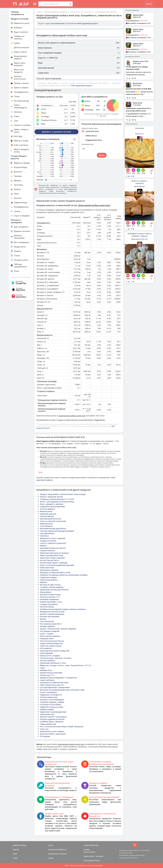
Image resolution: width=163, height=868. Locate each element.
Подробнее (99, 420)
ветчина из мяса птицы (50, 585)
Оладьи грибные (47, 626)
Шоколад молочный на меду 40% (55, 651)
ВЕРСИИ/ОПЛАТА (89, 852)
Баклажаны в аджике (49, 570)
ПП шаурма (45, 736)
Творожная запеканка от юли (53, 663)
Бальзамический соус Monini (53, 548)
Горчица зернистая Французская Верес (57, 531)
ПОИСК (51, 845)
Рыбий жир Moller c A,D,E (51, 602)
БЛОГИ (15, 854)
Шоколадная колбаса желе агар (106, 12)
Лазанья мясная (47, 516)
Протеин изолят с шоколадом (53, 717)
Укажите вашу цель (90, 128)
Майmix (43, 546)
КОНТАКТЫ (100, 856)
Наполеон (44, 536)
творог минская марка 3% (51, 643)
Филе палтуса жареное (50, 636)
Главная (39, 12)
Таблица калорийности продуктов (56, 12)
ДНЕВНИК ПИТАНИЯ (19, 845)
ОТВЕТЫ (51, 858)
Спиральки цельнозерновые (53, 506)
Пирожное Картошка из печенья (54, 553)
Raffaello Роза (46, 670)
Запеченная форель (49, 580)
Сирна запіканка (47, 680)
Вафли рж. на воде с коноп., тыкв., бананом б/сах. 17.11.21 (66, 665)
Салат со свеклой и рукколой (53, 521)
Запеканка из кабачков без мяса (54, 683)
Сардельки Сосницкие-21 (51, 695)
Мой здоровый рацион (88, 23)
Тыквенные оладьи (48, 577)
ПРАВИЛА (97, 861)
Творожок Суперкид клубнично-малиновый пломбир (64, 575)
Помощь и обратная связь (21, 277)
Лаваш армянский (48, 724)
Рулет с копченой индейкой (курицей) (57, 565)
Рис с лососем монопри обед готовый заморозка (62, 727)
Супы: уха (44, 729)
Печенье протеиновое (50, 616)
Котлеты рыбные (47, 509)
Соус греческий (47, 621)
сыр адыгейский (47, 533)
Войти (149, 4)
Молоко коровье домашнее (52, 614)
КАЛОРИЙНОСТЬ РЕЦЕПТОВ (58, 854)
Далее (102, 155)
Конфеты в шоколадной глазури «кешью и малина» (63, 609)
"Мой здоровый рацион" (81, 86)
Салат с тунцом (47, 634)
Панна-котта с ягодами (50, 656)
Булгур (43, 619)
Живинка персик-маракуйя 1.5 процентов (58, 678)
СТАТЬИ (15, 858)
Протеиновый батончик (51, 519)
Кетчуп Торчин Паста (49, 560)
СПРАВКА (87, 850)
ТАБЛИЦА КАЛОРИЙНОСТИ (57, 850)
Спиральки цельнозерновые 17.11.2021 (57, 499)
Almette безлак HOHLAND (51, 673)
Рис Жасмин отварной (50, 631)
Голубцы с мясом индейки (52, 587)
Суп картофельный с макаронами (55, 687)
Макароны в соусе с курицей (53, 538)
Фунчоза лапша (47, 607)
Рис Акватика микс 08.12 (51, 624)
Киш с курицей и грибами (52, 504)
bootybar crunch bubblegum (52, 700)
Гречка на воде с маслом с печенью (56, 658)
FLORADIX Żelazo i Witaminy (52, 722)
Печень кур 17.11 (47, 675)
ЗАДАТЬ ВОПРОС (89, 856)
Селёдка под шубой (49, 604)
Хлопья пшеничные (49, 697)
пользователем (58, 23)
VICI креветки (46, 648)
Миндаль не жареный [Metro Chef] (55, 572)
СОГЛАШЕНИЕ (88, 861)
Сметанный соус (47, 714)
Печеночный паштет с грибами (54, 563)
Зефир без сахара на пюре (52, 707)
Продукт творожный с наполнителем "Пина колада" (63, 494)
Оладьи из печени (48, 541)
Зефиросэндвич (47, 709)
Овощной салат (47, 639)
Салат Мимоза (46, 526)
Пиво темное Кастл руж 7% (52, 685)
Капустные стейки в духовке (52, 558)
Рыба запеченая (47, 568)
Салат (43, 668)
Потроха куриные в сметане (52, 719)
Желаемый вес (88, 144)
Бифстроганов (46, 524)
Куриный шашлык (48, 514)
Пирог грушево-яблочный (51, 555)
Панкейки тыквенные (49, 599)
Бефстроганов (46, 511)
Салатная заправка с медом (52, 702)
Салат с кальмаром (48, 692)
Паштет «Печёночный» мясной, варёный (58, 629)
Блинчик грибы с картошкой (53, 734)
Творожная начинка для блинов (54, 590)
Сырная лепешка (47, 550)
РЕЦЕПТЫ (16, 850)
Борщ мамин (46, 592)
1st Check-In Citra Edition (51, 705)
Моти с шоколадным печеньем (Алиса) (57, 502)
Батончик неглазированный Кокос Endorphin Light (62, 690)
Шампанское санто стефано (52, 731)
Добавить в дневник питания (57, 132)
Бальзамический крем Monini (53, 528)
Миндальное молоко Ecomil (52, 612)
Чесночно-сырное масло (51, 646)
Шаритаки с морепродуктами (53, 712)
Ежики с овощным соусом (51, 497)
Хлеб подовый (46, 653)
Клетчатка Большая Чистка (52, 641)
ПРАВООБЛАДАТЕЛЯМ (91, 845)
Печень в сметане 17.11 (50, 597)
